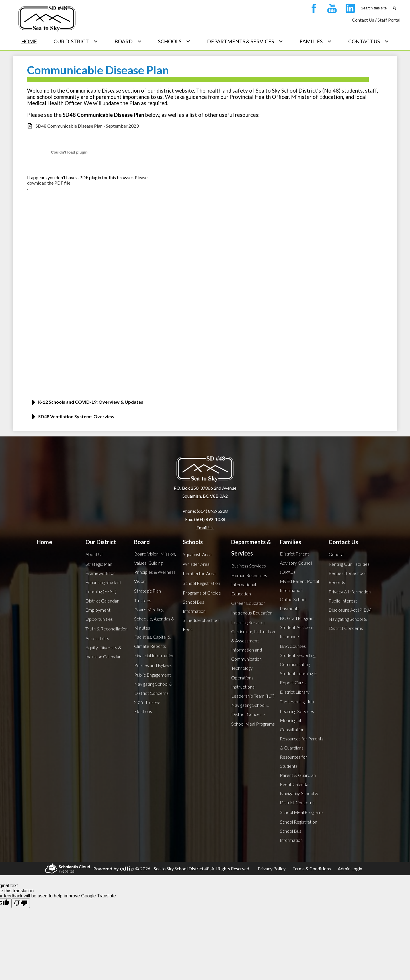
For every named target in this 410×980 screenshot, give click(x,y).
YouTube (331, 9)
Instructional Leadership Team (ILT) (253, 691)
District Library (295, 692)
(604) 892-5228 (212, 511)
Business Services (249, 566)
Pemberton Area (199, 573)
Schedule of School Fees (201, 625)
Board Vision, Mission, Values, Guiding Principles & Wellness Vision (155, 567)
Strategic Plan (99, 564)
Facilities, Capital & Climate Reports (152, 641)
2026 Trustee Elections (147, 707)
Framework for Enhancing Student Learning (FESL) (103, 582)
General (336, 554)
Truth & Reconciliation (106, 629)
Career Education (248, 603)
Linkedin (349, 9)
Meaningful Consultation (292, 725)
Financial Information (154, 655)
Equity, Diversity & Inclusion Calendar (103, 652)
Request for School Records (347, 578)
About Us (94, 554)
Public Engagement (152, 675)
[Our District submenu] (76, 41)
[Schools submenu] (174, 41)
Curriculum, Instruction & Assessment (253, 636)
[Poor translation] (21, 903)
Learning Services (248, 622)
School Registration (201, 583)
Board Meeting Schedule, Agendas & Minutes (154, 619)
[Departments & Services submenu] (245, 41)
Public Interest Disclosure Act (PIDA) (350, 605)
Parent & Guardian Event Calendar (298, 780)
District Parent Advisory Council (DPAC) (296, 563)
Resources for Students (294, 761)
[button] (205, 404)
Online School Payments (293, 604)
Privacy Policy (272, 868)
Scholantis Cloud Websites (67, 868)
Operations (242, 678)
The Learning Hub (297, 702)
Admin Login (350, 868)
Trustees (143, 600)
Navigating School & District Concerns (153, 688)
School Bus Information (194, 606)
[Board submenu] (128, 41)
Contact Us (363, 20)
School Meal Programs (253, 724)
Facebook (312, 9)
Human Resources (249, 575)
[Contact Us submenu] (369, 41)
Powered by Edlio (113, 869)
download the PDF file (49, 183)
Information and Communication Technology (247, 659)
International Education (244, 589)
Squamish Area (197, 554)
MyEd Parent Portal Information (299, 586)
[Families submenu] (316, 41)
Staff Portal (389, 20)
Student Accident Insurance (297, 632)
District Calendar (102, 601)
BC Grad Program (297, 618)
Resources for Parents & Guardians (302, 743)
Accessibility (97, 638)
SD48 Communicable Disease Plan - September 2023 (87, 126)
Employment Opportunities (99, 614)
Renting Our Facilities (349, 564)
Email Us (205, 527)
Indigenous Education (252, 613)
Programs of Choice (202, 593)
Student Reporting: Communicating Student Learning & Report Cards (298, 669)
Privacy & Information (350, 592)
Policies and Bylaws (153, 665)
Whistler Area (196, 564)
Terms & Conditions (312, 868)
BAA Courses (293, 646)
